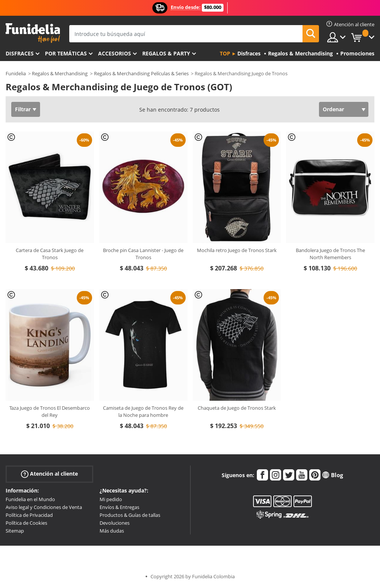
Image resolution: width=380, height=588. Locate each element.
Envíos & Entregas (119, 507)
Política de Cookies (26, 523)
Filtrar (23, 109)
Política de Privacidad (29, 515)
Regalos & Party (166, 53)
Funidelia (16, 73)
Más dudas (112, 531)
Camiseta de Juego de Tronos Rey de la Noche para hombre (143, 412)
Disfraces (20, 53)
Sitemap (15, 531)
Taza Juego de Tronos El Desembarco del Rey (50, 412)
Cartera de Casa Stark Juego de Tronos (50, 254)
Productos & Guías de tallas (130, 515)
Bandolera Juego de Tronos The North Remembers (330, 254)
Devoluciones (115, 523)
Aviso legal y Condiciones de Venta (44, 507)
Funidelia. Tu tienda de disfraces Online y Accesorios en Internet (33, 33)
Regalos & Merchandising (60, 73)
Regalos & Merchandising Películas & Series (141, 73)
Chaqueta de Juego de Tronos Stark (237, 408)
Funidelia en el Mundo (30, 499)
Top (225, 53)
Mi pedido (111, 499)
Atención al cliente (49, 474)
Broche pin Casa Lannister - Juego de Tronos (143, 254)
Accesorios (115, 53)
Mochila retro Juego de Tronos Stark (237, 250)
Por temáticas (66, 53)
